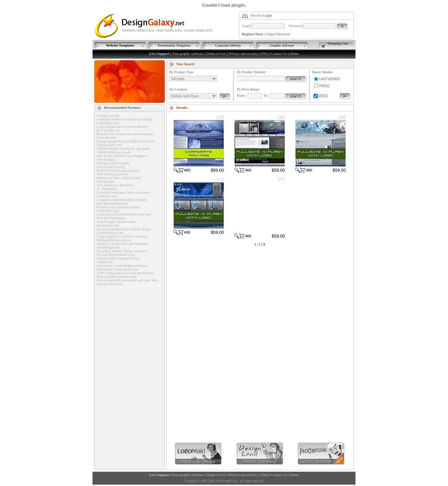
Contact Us (279, 54)
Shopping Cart (338, 43)
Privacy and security (243, 54)
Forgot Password (278, 34)
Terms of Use (216, 54)
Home (294, 54)
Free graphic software (188, 54)
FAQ (264, 54)
